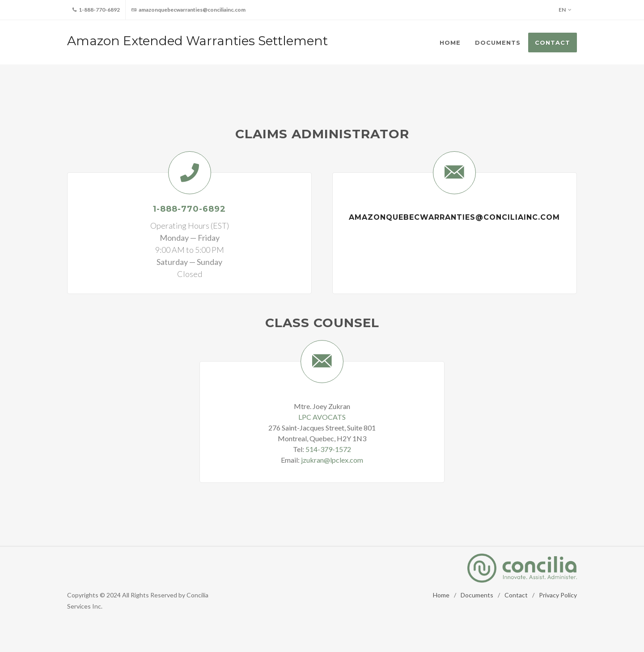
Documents (477, 595)
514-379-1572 (328, 449)
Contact (516, 595)
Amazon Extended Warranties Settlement (197, 41)
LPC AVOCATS (322, 417)
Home (441, 595)
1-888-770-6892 (96, 10)
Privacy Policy (558, 595)
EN (565, 10)
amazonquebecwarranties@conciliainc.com (188, 10)
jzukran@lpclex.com (332, 460)
